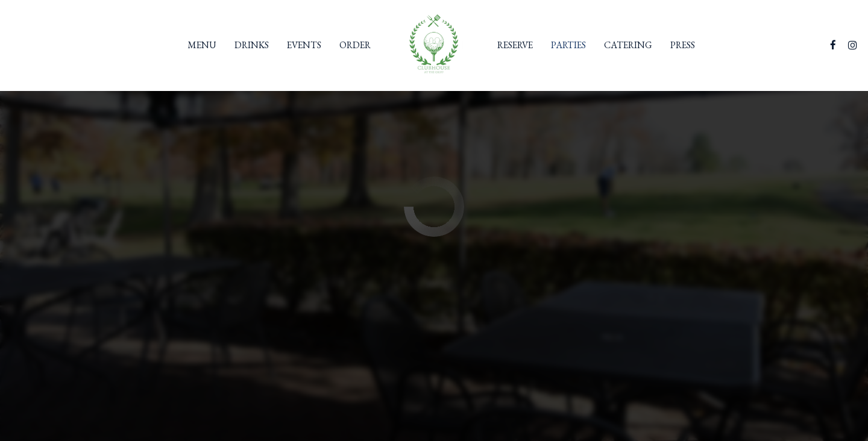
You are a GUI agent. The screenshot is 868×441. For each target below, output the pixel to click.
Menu (202, 45)
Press (683, 45)
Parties (568, 45)
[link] (434, 45)
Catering (628, 45)
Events (304, 45)
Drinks (252, 45)
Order (355, 45)
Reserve (515, 45)
